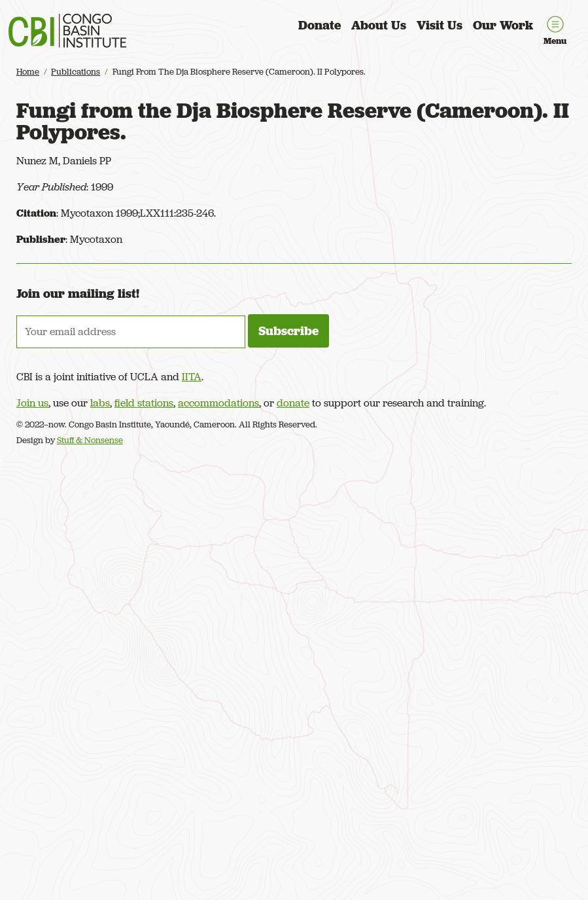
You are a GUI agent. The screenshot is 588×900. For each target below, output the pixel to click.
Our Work (503, 25)
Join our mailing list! (78, 294)
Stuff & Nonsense (90, 440)
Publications (76, 72)
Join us (32, 403)
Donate (320, 25)
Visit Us (440, 25)
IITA (192, 377)
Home (28, 72)
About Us (379, 25)
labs (100, 403)
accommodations (218, 403)
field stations (144, 403)
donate (293, 403)
